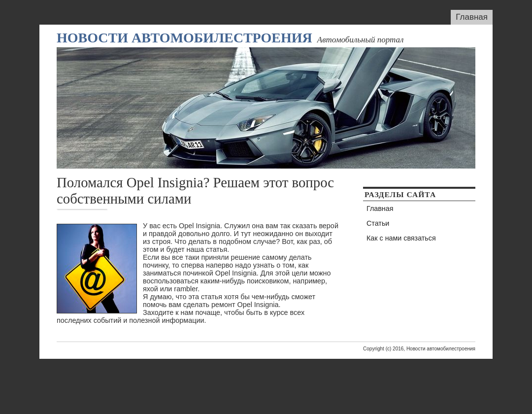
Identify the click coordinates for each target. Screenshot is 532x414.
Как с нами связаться (401, 238)
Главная (472, 17)
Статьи (378, 223)
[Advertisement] (266, 381)
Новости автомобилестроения (184, 38)
